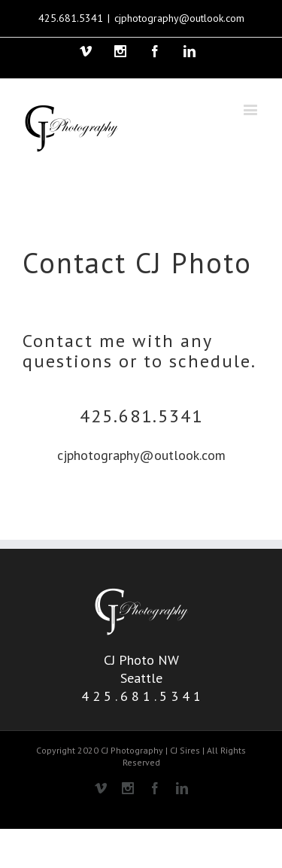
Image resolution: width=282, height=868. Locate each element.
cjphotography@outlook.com (179, 18)
